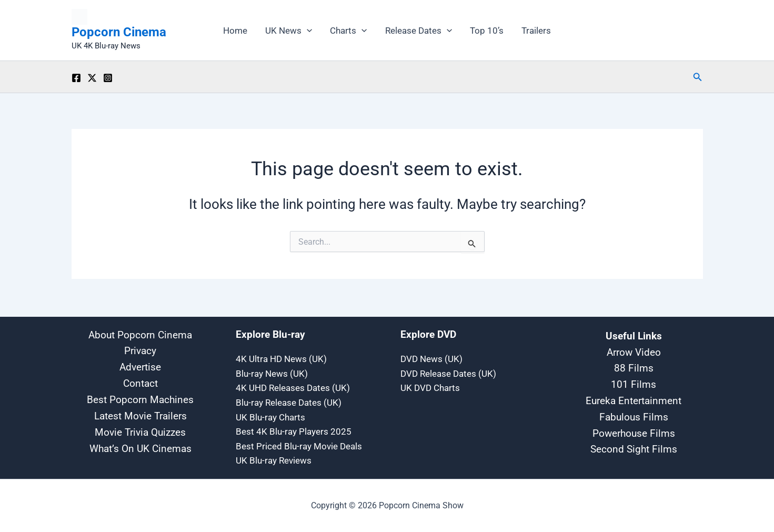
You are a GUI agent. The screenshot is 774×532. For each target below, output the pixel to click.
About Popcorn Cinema (140, 333)
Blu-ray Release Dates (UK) (289, 402)
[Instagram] (108, 78)
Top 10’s (487, 31)
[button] (307, 31)
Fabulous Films (634, 416)
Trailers (536, 31)
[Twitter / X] (92, 78)
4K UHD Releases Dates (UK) (293, 387)
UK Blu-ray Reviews (274, 461)
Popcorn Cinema (119, 32)
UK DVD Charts (430, 387)
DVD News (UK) (431, 358)
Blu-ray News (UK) (272, 373)
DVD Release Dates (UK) (448, 373)
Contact (140, 383)
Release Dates (419, 31)
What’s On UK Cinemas (140, 449)
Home (235, 31)
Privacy (140, 350)
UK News (289, 31)
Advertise (140, 367)
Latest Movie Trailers (140, 416)
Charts (348, 31)
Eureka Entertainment (634, 399)
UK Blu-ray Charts (270, 417)
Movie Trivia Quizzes (140, 432)
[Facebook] (76, 78)
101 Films (634, 383)
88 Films (634, 367)
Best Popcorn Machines (140, 400)
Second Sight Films (634, 448)
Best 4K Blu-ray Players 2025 (294, 431)
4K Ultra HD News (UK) (281, 358)
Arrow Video (634, 351)
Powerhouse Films (634, 432)
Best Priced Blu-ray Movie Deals (299, 446)
